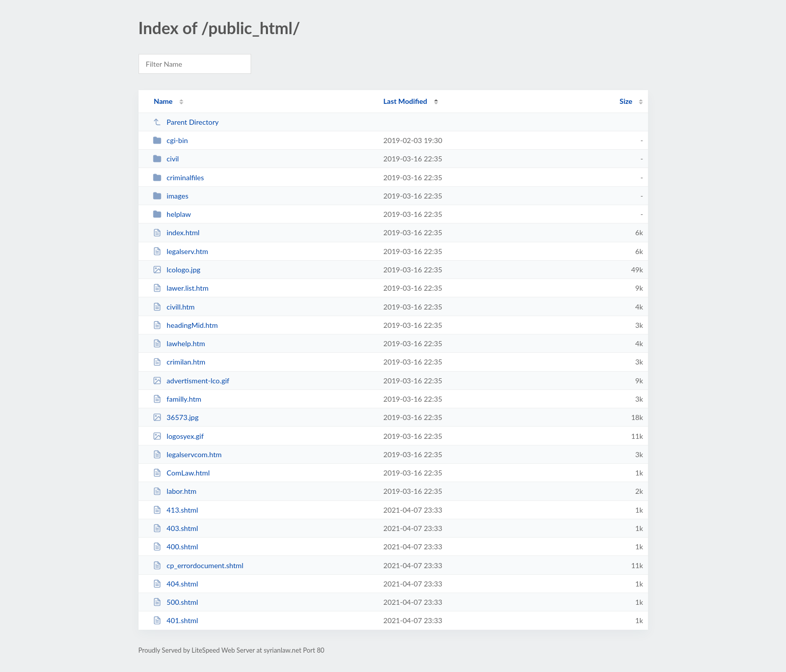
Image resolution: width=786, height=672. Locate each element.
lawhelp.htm (179, 343)
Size (626, 101)
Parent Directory (186, 122)
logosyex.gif (178, 436)
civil (166, 159)
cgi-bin (170, 140)
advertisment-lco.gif (191, 381)
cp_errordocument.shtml (198, 565)
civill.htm (174, 307)
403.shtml (175, 528)
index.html (176, 232)
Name (163, 101)
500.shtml (175, 602)
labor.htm (175, 491)
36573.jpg (176, 417)
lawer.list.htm (181, 288)
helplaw (172, 214)
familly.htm (177, 399)
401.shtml (175, 620)
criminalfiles (179, 177)
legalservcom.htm (187, 454)
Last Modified (405, 101)
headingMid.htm (185, 325)
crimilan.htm (179, 362)
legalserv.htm (181, 251)
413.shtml (175, 510)
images (171, 196)
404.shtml (175, 584)
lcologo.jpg (177, 270)
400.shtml (175, 547)
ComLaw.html (181, 473)
